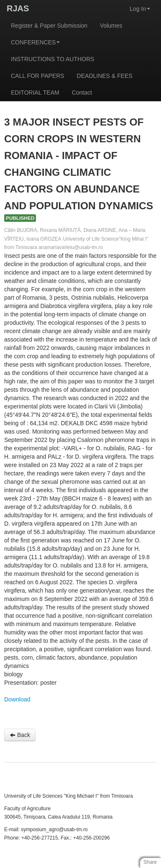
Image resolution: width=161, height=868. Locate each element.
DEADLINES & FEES (105, 76)
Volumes (111, 26)
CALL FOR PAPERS (38, 76)
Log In (140, 9)
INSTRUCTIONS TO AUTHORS (52, 59)
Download (17, 699)
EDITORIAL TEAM (35, 92)
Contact (82, 92)
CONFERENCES (35, 42)
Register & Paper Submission (49, 26)
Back (20, 735)
